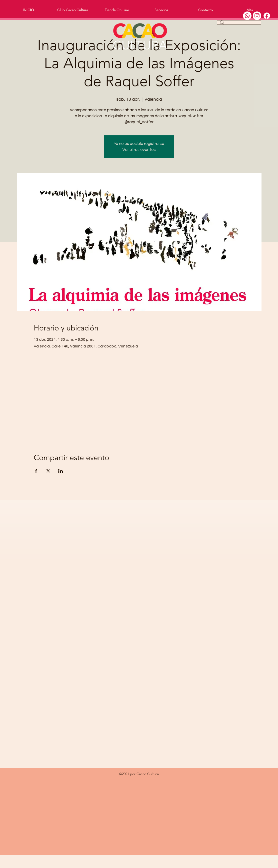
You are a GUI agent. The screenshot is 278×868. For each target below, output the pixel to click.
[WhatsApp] (247, 16)
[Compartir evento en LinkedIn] (61, 471)
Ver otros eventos (139, 150)
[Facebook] (267, 16)
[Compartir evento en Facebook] (36, 471)
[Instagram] (257, 16)
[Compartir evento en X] (48, 471)
